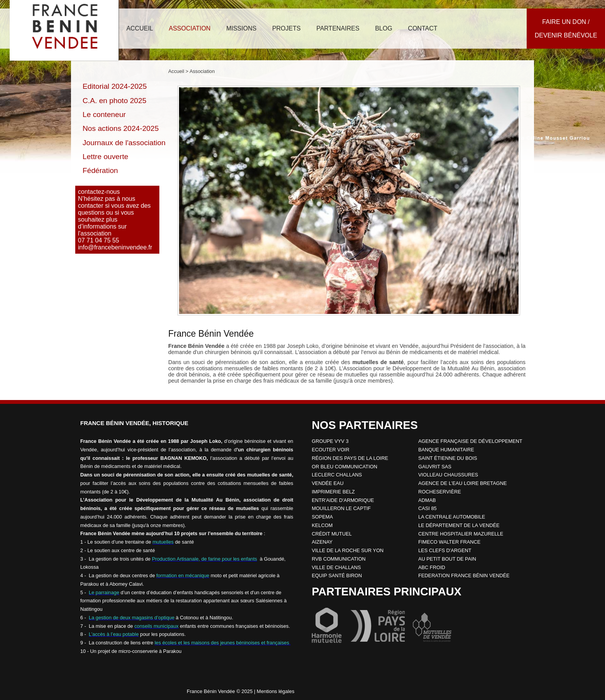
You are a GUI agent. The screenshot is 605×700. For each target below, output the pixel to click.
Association (202, 71)
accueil (139, 28)
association (189, 28)
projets (286, 28)
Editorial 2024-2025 (115, 86)
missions (241, 28)
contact (422, 28)
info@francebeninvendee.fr (115, 247)
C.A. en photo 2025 (114, 101)
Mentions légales (275, 691)
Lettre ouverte (105, 157)
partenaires (338, 28)
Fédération (100, 170)
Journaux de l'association (124, 143)
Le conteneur (104, 114)
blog (384, 28)
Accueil (176, 71)
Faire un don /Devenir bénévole (566, 29)
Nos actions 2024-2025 (121, 128)
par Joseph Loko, (299, 346)
